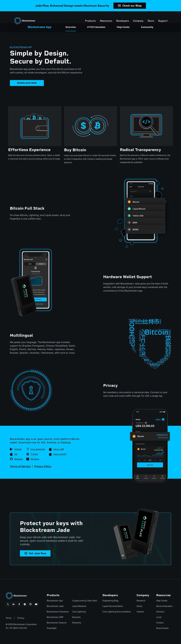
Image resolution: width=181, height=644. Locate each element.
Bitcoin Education (164, 606)
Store (148, 17)
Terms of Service (20, 466)
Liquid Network (79, 606)
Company (135, 17)
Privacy (21, 618)
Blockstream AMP (55, 617)
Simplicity (77, 623)
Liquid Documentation (113, 606)
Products (88, 17)
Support (160, 17)
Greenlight (52, 628)
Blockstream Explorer (57, 623)
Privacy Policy (43, 466)
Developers (120, 17)
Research (141, 601)
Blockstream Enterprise (58, 612)
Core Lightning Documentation (117, 612)
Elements (76, 617)
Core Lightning (79, 612)
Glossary (160, 612)
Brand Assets (162, 628)
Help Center (162, 601)
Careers (140, 612)
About (139, 606)
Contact (160, 623)
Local (159, 617)
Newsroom (103, 17)
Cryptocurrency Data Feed (84, 601)
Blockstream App (55, 601)
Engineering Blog (110, 601)
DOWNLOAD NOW (27, 83)
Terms (9, 618)
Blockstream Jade (55, 606)
